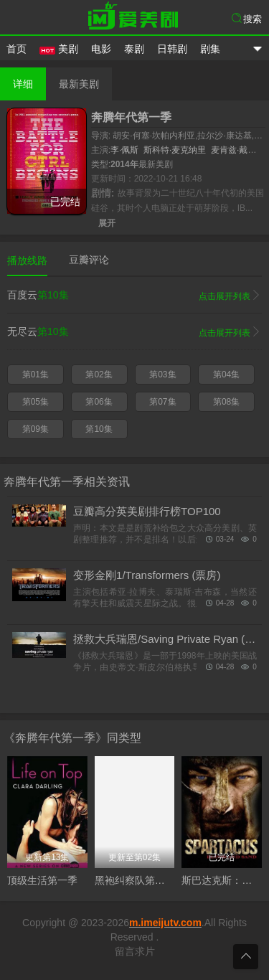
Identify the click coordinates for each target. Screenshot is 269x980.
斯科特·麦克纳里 (175, 150)
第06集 (99, 402)
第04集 (226, 374)
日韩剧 (172, 49)
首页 (16, 49)
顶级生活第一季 (42, 880)
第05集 (36, 402)
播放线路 (27, 260)
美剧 (59, 49)
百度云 (134, 296)
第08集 (226, 402)
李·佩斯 (124, 150)
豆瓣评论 (89, 260)
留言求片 (135, 951)
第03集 (162, 374)
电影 (101, 49)
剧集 (210, 49)
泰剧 (134, 49)
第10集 (99, 429)
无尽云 (134, 332)
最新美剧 (79, 84)
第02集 (99, 374)
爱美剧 (135, 18)
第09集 (36, 429)
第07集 (162, 402)
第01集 (36, 374)
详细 (23, 84)
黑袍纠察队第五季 (135, 880)
